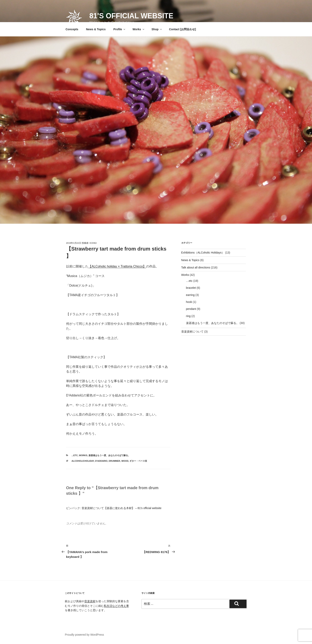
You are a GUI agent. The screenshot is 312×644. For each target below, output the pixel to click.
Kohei (93, 243)
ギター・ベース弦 (138, 461)
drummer (114, 461)
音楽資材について (192, 332)
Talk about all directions (196, 267)
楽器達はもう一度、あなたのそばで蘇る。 (109, 455)
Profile (120, 29)
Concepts (72, 29)
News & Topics (96, 29)
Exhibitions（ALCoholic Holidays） (203, 253)
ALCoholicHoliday (83, 461)
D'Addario (101, 461)
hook (189, 302)
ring (188, 316)
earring (190, 295)
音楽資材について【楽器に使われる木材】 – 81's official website (122, 508)
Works (139, 29)
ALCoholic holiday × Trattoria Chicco (117, 266)
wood (125, 461)
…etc (189, 281)
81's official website (131, 16)
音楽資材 (90, 601)
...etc (75, 455)
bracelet (191, 288)
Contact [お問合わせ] (182, 29)
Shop (157, 29)
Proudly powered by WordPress (84, 635)
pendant (191, 309)
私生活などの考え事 (116, 606)
